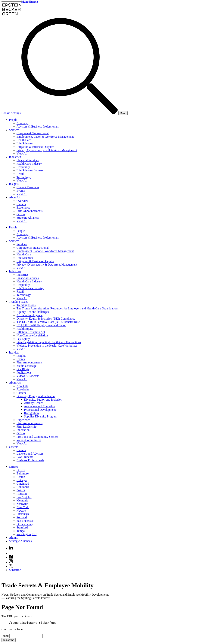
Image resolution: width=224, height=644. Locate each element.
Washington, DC (26, 534)
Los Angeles (24, 497)
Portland (22, 517)
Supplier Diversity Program (41, 416)
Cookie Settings (11, 113)
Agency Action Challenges (33, 312)
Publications (24, 373)
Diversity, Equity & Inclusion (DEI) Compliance (46, 319)
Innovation (23, 430)
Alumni (14, 538)
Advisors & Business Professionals (38, 126)
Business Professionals (30, 460)
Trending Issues (19, 302)
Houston (22, 494)
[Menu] (123, 113)
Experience (23, 208)
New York (23, 507)
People (13, 120)
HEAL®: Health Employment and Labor (41, 325)
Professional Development (40, 410)
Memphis (22, 500)
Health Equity (25, 329)
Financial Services (28, 160)
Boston (21, 477)
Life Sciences (25, 143)
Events (21, 191)
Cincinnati (23, 484)
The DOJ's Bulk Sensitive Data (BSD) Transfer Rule (48, 322)
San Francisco (25, 521)
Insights (14, 184)
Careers (21, 204)
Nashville (22, 504)
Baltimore (23, 473)
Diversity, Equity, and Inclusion (36, 396)
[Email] (26, 637)
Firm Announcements (30, 211)
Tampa (21, 531)
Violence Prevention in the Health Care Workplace (47, 346)
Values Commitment (29, 440)
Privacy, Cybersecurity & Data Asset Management (47, 150)
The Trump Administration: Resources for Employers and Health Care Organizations (68, 308)
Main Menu (28, 2)
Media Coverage (26, 366)
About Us (15, 197)
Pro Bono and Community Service (37, 437)
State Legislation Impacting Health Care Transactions (49, 342)
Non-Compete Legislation (32, 335)
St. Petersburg (25, 524)
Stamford (22, 527)
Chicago (22, 480)
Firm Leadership (26, 427)
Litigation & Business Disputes (35, 147)
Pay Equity (23, 339)
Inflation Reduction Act (31, 332)
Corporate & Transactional (33, 133)
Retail (20, 174)
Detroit (21, 490)
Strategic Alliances (28, 218)
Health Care (24, 140)
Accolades (23, 389)
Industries (15, 157)
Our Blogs (23, 369)
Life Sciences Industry (30, 170)
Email (5, 636)
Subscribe (15, 570)
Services (14, 130)
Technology (24, 177)
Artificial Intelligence (30, 315)
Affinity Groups (34, 403)
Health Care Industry (29, 164)
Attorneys (22, 123)
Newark (21, 511)
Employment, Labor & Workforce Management (45, 137)
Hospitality (23, 167)
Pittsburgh (23, 514)
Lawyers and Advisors (30, 454)
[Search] (70, 113)
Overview (22, 201)
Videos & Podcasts (28, 376)
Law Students (25, 457)
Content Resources (28, 187)
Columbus (23, 487)
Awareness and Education (40, 406)
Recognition (31, 413)
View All (22, 153)
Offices (21, 214)
